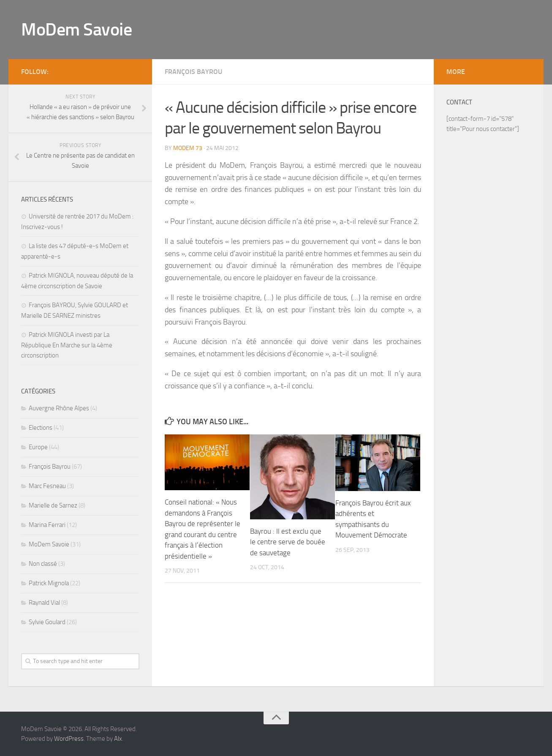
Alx (118, 739)
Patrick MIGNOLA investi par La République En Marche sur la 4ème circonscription (67, 345)
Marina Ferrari (47, 525)
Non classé (43, 564)
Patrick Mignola (49, 583)
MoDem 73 (188, 148)
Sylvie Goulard (47, 622)
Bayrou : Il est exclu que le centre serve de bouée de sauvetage (288, 542)
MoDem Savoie (76, 30)
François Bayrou (193, 72)
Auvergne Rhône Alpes (59, 408)
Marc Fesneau (47, 486)
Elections (41, 428)
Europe (38, 447)
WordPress (69, 739)
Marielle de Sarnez (53, 505)
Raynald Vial (44, 603)
